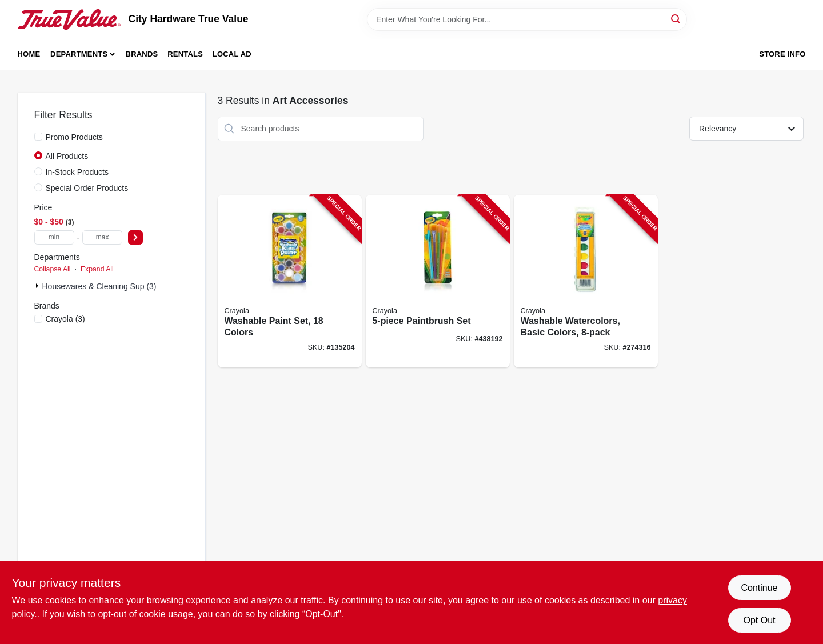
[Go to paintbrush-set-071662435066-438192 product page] (438, 281)
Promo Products (74, 137)
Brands (142, 54)
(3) (65, 319)
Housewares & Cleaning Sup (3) (99, 286)
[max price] (102, 237)
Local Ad (232, 54)
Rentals (185, 54)
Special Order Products (87, 188)
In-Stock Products (77, 172)
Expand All (97, 269)
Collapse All (53, 269)
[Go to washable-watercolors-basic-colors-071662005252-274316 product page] (586, 281)
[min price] (54, 237)
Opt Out (759, 620)
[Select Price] (135, 237)
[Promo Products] (38, 137)
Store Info (782, 54)
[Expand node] (38, 286)
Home (29, 54)
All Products (67, 156)
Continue (759, 588)
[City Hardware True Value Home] (69, 19)
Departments (79, 54)
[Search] (676, 19)
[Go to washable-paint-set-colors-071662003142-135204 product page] (290, 281)
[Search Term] (527, 19)
